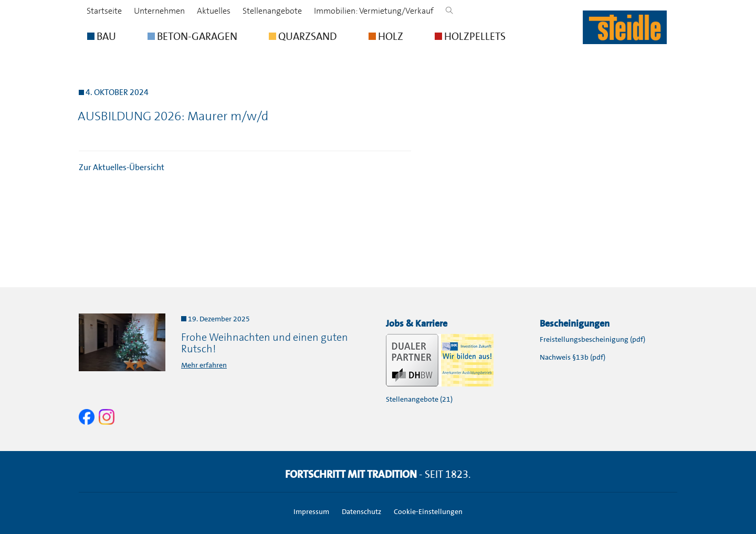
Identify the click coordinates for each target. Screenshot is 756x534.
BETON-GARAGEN (192, 36)
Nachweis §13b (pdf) (573, 357)
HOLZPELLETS (470, 36)
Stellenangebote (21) (419, 399)
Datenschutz (361, 511)
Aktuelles (214, 11)
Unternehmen (159, 11)
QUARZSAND (303, 36)
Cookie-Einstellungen (428, 511)
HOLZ (386, 36)
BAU (102, 36)
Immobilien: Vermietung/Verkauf (374, 11)
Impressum (311, 511)
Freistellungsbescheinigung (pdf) (592, 339)
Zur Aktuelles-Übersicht (122, 167)
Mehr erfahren (204, 365)
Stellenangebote (272, 11)
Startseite (104, 11)
